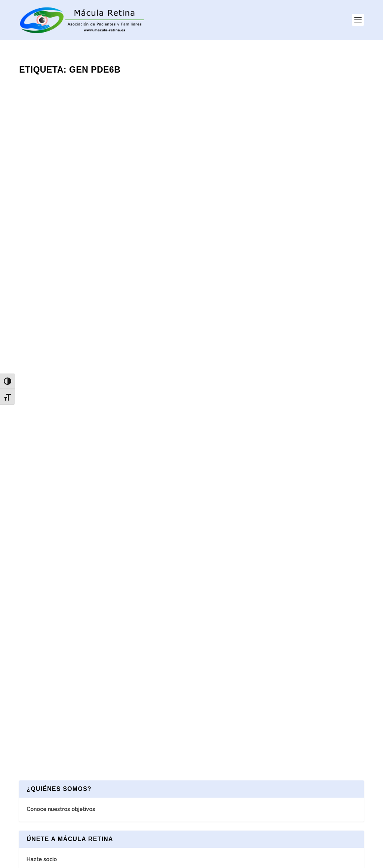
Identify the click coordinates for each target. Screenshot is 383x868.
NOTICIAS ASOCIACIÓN (180, 750)
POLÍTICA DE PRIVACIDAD (249, 859)
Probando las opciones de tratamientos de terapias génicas (272, 264)
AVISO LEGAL (193, 859)
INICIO (145, 712)
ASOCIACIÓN (154, 731)
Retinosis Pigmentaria (75, 227)
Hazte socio (42, 438)
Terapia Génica (114, 227)
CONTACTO (153, 788)
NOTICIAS (150, 806)
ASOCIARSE (164, 768)
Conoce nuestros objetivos (61, 388)
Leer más (45, 265)
